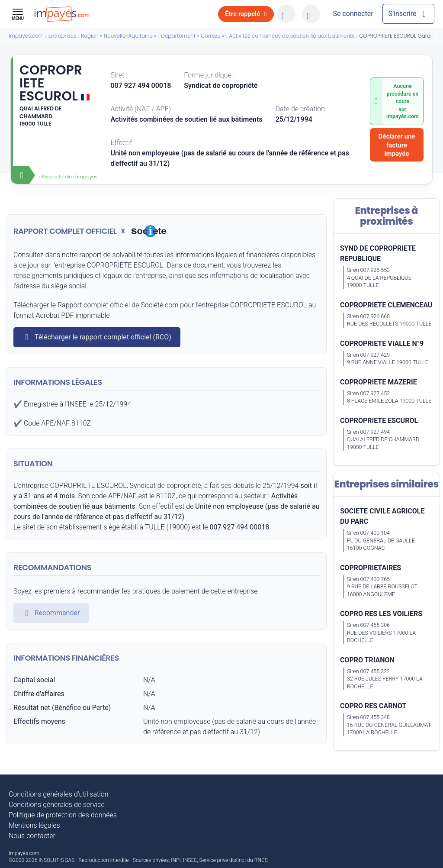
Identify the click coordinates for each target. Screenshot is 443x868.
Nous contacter (32, 836)
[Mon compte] (353, 14)
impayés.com (403, 116)
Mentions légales (34, 825)
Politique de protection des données (63, 815)
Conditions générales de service (57, 805)
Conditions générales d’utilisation (59, 794)
